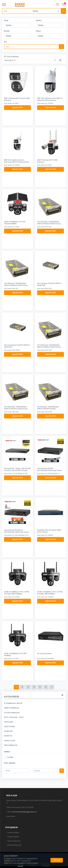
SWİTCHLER (9, 722)
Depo (38, 31)
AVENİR (9, 757)
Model (7, 31)
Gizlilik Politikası (13, 833)
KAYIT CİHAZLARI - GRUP (14, 717)
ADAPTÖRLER (9, 727)
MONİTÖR (8, 736)
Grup (6, 20)
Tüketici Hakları (13, 837)
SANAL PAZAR (10, 741)
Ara (5, 42)
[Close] (57, 860)
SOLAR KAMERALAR (12, 713)
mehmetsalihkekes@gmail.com (24, 812)
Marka (39, 20)
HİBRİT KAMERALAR (12, 708)
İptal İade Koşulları (14, 845)
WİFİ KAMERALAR (11, 745)
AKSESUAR (8, 731)
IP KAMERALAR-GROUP (13, 703)
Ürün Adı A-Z (10, 60)
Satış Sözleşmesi (14, 841)
